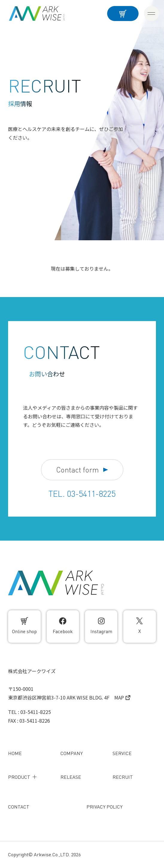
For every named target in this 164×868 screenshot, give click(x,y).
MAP (122, 697)
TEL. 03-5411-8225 (82, 494)
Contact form (82, 470)
